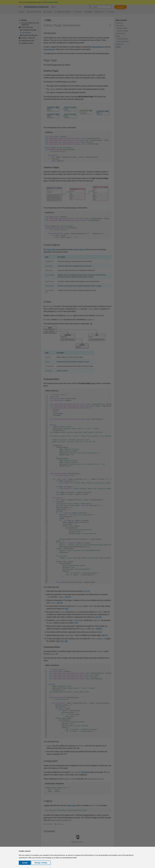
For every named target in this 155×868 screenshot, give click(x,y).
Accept (25, 863)
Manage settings (41, 863)
